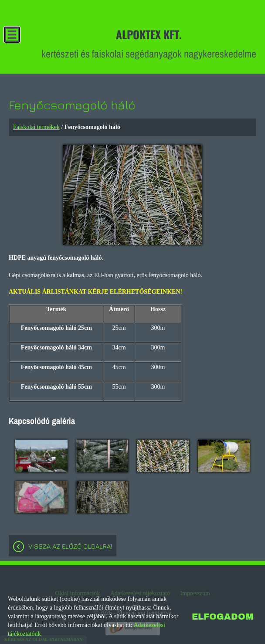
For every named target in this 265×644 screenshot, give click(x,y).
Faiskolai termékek (36, 127)
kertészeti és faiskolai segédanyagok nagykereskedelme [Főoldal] (149, 43)
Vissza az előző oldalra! (70, 546)
